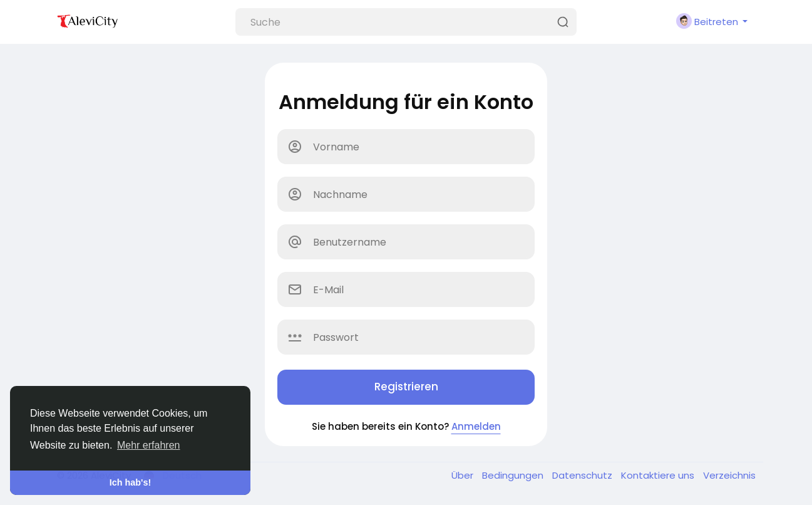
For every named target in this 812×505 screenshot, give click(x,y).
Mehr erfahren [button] (149, 445)
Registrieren (406, 387)
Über (464, 475)
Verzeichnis (729, 475)
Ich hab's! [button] (131, 482)
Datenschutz (583, 475)
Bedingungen (514, 475)
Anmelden (476, 426)
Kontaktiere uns (659, 475)
